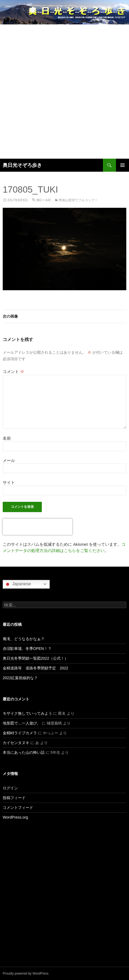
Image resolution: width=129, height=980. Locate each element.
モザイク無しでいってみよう (27, 713)
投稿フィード (14, 798)
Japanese (18, 584)
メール (9, 460)
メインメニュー (122, 165)
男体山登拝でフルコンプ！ (78, 200)
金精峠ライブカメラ (20, 733)
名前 (7, 438)
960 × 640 (43, 200)
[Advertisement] (64, 92)
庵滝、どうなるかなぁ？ (24, 639)
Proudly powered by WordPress (26, 973)
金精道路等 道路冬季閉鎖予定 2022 (35, 668)
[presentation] (37, 527)
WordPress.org (15, 817)
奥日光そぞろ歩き (22, 165)
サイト (9, 482)
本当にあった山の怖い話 (24, 752)
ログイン (10, 788)
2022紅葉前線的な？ (20, 678)
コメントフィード (18, 807)
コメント (13, 371)
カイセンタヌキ (16, 743)
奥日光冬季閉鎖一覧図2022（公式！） (35, 658)
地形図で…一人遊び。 (22, 723)
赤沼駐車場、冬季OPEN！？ (27, 649)
